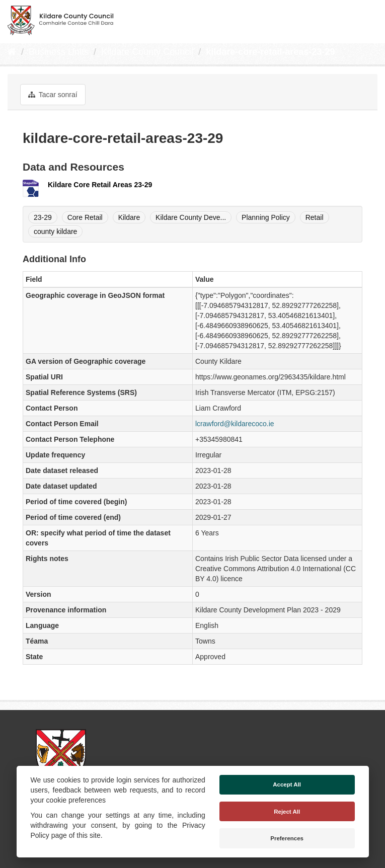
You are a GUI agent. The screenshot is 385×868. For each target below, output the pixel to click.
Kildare (129, 217)
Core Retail (85, 217)
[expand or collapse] (369, 19)
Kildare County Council (147, 52)
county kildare (55, 231)
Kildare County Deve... (191, 217)
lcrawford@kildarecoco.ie (235, 424)
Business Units (59, 52)
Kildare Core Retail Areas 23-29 (100, 185)
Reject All (287, 812)
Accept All (287, 784)
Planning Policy (266, 217)
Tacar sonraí (53, 95)
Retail (315, 217)
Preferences (287, 838)
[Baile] (12, 52)
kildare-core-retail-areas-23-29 (270, 52)
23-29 (43, 217)
